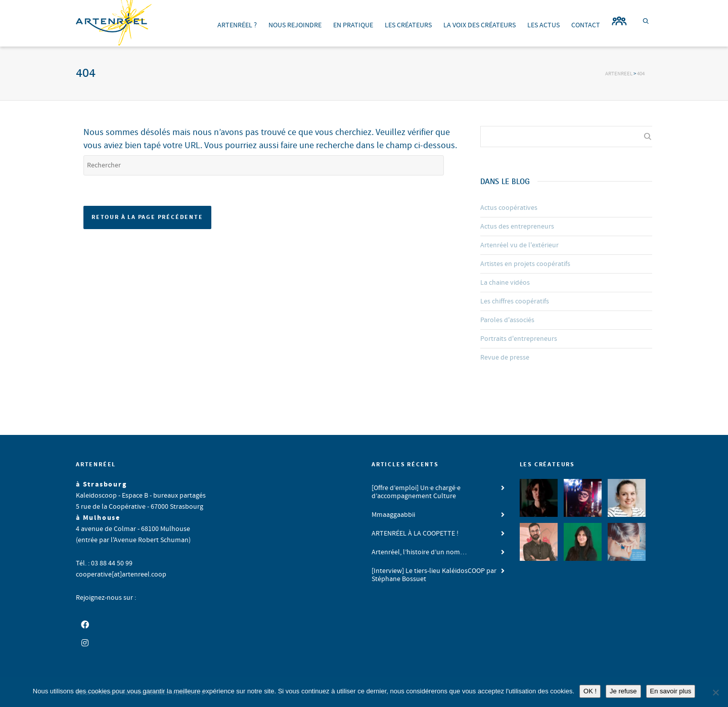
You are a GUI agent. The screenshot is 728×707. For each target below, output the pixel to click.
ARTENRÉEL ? (237, 25)
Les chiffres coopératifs (515, 301)
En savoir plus (671, 691)
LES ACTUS (543, 25)
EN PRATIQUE (353, 25)
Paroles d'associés (507, 320)
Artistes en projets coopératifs (525, 264)
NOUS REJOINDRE (295, 25)
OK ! (590, 691)
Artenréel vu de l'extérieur (519, 245)
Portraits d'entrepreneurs (519, 339)
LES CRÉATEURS (408, 25)
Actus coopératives (509, 208)
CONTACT (586, 25)
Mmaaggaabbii (393, 515)
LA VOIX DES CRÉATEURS (480, 25)
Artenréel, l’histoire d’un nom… (419, 552)
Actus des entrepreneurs (517, 227)
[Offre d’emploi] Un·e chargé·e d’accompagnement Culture (416, 492)
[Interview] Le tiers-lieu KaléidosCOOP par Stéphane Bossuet (434, 575)
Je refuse (623, 691)
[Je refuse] (715, 692)
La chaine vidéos (505, 283)
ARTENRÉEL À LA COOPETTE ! (415, 534)
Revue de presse (505, 358)
